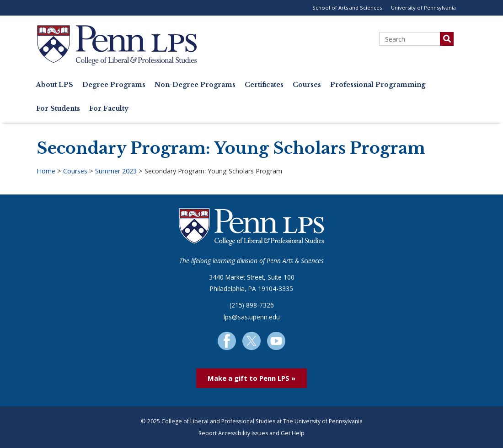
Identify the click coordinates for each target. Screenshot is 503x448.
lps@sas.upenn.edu (252, 317)
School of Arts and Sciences (347, 8)
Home (46, 171)
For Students (58, 109)
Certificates (264, 85)
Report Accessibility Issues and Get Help (251, 433)
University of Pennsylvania (423, 8)
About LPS (55, 85)
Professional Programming (378, 85)
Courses (307, 85)
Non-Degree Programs (195, 85)
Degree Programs (114, 85)
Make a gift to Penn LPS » (251, 378)
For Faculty (109, 109)
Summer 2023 (116, 171)
